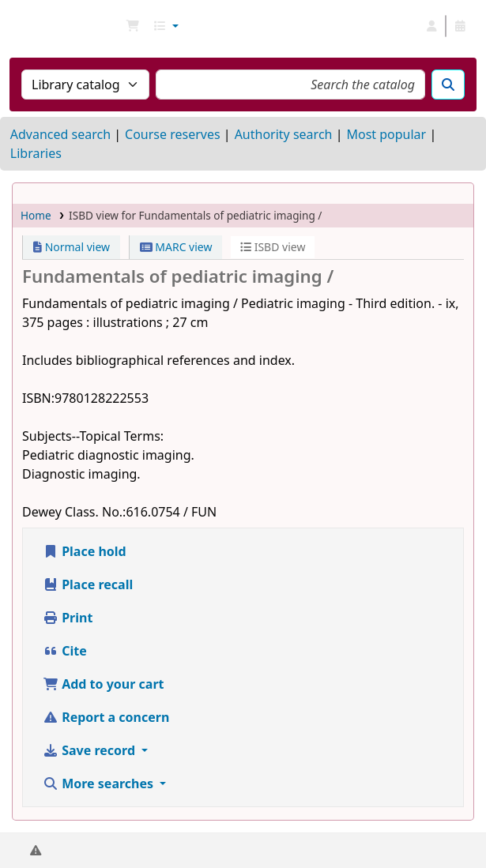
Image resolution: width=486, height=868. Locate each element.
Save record (90, 750)
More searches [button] (100, 783)
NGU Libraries (18, 26)
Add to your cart (104, 684)
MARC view (176, 247)
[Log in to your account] (431, 26)
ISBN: (38, 398)
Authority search (284, 134)
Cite (65, 651)
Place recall (88, 584)
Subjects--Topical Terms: (93, 436)
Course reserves (173, 134)
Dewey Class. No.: (74, 512)
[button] (133, 26)
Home (36, 215)
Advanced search (60, 134)
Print (68, 618)
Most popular (386, 134)
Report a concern (106, 717)
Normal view (72, 247)
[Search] (448, 85)
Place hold (85, 551)
